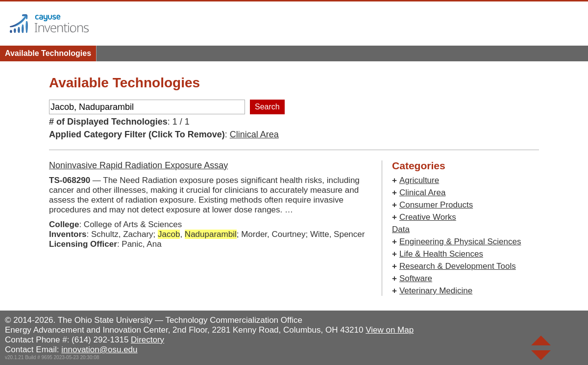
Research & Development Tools (458, 266)
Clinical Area (254, 134)
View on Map (390, 330)
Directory (147, 340)
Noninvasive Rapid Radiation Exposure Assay (138, 165)
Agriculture (419, 180)
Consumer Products (436, 205)
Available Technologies (48, 53)
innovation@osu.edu (99, 350)
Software (416, 278)
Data (401, 229)
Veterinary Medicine (436, 291)
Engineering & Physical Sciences (460, 242)
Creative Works (428, 217)
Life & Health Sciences (441, 254)
